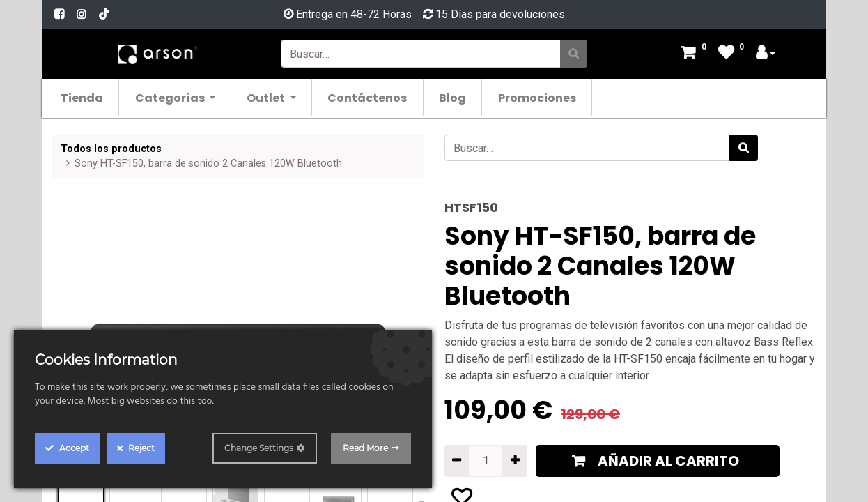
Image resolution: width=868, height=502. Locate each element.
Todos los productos (111, 149)
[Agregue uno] (514, 461)
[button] (658, 461)
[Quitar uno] (457, 461)
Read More (365, 448)
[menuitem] (90, 97)
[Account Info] (766, 54)
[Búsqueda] (574, 54)
